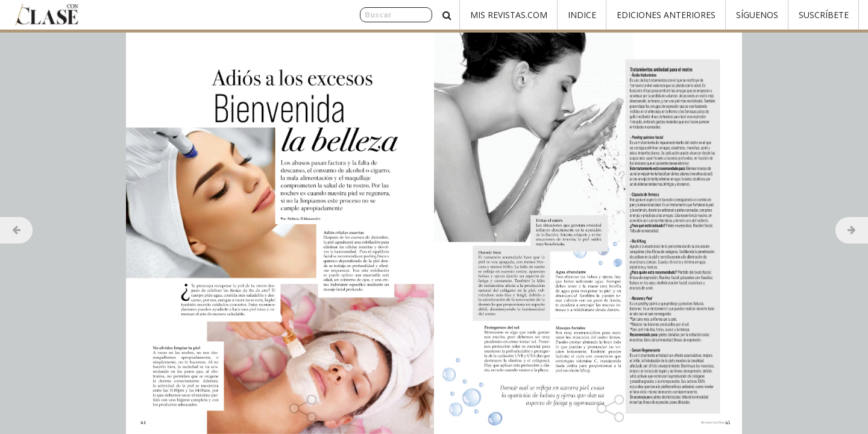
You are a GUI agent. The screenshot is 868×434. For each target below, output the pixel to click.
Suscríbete (824, 15)
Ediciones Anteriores (666, 15)
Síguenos (757, 15)
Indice (582, 15)
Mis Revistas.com (509, 15)
